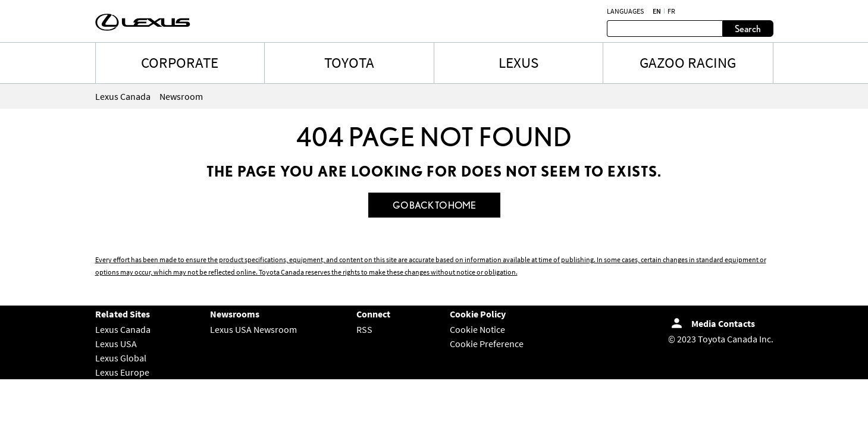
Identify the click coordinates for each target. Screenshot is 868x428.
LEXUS (518, 62)
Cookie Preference (487, 344)
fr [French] (671, 11)
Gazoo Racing (688, 62)
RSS (364, 329)
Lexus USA (116, 344)
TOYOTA (349, 62)
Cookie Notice (477, 329)
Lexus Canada (123, 329)
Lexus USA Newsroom (253, 329)
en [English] (657, 11)
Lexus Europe (122, 372)
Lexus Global (121, 358)
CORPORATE (180, 62)
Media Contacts (723, 323)
